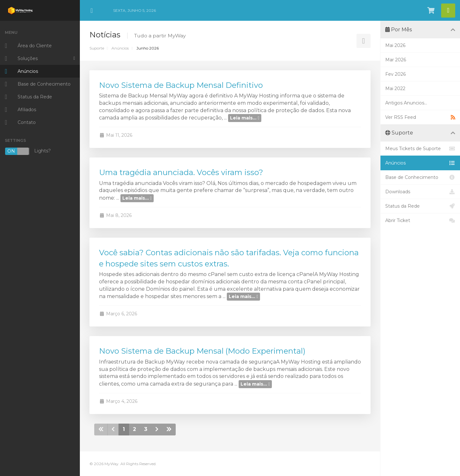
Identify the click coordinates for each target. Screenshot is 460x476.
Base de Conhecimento (420, 177)
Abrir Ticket (420, 220)
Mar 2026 (396, 60)
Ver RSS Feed (420, 117)
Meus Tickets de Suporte (420, 149)
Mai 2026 (395, 45)
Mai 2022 (395, 88)
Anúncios (120, 48)
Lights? (28, 151)
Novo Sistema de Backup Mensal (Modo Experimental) (202, 351)
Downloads (420, 192)
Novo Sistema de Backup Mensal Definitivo (181, 85)
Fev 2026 (395, 74)
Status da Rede (420, 206)
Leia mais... (245, 118)
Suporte (97, 48)
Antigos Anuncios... (406, 103)
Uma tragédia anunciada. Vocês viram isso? (181, 172)
